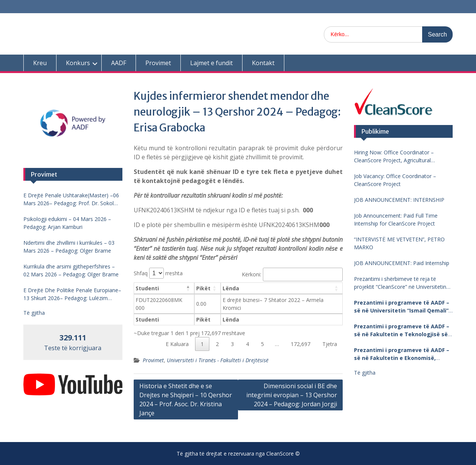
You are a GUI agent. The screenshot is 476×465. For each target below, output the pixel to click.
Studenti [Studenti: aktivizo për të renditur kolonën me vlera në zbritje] (147, 288)
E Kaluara (177, 344)
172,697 (301, 344)
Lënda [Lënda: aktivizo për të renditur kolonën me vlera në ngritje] (231, 288)
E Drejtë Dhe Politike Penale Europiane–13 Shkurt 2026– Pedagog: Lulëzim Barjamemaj (72, 294)
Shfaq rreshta (158, 273)
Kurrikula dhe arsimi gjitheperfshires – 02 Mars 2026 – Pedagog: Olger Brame (71, 270)
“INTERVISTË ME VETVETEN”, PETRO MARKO (399, 243)
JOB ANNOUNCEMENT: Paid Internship (402, 263)
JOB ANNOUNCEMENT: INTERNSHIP (399, 200)
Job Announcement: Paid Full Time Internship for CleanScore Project (396, 220)
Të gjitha (365, 373)
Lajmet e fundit (211, 63)
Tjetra (330, 344)
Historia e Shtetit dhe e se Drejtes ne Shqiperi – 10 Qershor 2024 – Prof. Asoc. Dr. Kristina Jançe (186, 399)
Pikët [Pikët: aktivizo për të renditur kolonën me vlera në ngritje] (203, 288)
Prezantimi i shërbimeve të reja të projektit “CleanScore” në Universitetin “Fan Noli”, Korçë (400, 283)
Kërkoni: (292, 274)
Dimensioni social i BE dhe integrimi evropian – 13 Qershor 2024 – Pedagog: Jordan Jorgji (292, 395)
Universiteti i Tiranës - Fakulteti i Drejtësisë (218, 360)
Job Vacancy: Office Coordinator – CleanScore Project (395, 180)
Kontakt (263, 63)
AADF (119, 63)
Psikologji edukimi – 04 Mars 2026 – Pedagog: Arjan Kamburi (67, 223)
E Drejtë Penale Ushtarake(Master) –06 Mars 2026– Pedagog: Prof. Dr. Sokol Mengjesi (71, 199)
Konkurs (78, 63)
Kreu (40, 63)
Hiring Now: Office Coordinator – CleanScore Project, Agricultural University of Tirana (394, 156)
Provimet (158, 63)
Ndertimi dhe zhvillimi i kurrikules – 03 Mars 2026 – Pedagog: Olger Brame (69, 247)
